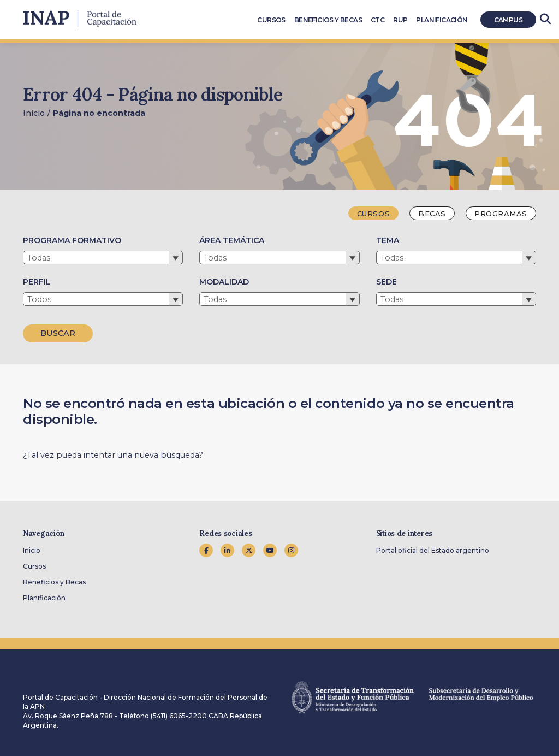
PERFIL (37, 282)
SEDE (386, 282)
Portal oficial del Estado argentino (433, 550)
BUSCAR (58, 333)
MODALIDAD (224, 282)
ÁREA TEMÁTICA (232, 240)
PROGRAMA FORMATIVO (72, 240)
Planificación (44, 598)
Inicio (34, 113)
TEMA (388, 240)
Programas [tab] (501, 214)
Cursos (34, 566)
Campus (508, 20)
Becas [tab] (432, 214)
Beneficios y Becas (54, 582)
